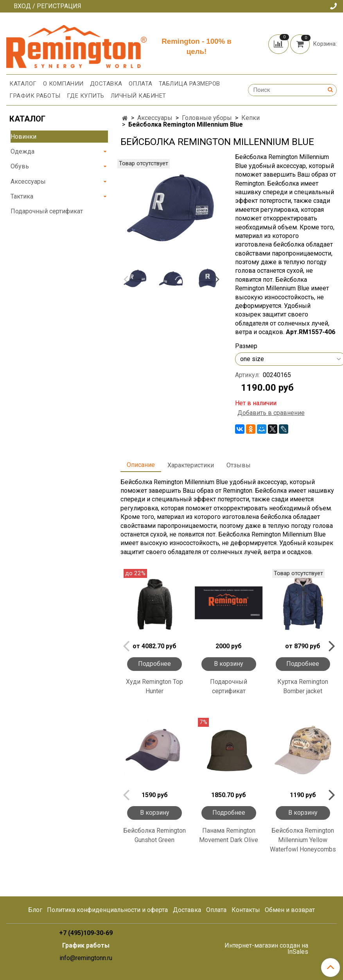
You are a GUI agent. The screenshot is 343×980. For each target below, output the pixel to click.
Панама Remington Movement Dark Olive (229, 835)
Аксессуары (155, 118)
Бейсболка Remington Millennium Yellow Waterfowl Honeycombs (303, 840)
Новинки (23, 137)
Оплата (141, 84)
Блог (35, 910)
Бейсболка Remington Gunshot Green (154, 835)
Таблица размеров (189, 84)
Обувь (20, 166)
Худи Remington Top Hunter (154, 686)
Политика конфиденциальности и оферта (107, 910)
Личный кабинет (138, 96)
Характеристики (191, 465)
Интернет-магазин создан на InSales (266, 949)
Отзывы (239, 465)
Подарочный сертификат (229, 686)
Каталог (23, 84)
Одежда (22, 151)
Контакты (246, 910)
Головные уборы (207, 118)
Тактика (22, 196)
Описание (141, 465)
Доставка (106, 84)
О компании (63, 84)
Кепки (251, 118)
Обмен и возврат (290, 910)
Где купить (86, 96)
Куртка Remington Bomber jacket (303, 686)
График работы (35, 96)
